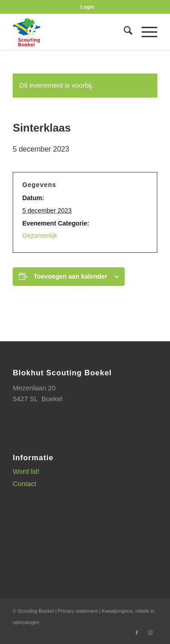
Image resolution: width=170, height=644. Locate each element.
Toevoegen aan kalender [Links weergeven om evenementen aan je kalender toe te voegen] (70, 276)
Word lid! (26, 471)
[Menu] (145, 32)
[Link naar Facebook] (137, 633)
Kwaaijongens (117, 611)
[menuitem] (87, 7)
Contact (24, 484)
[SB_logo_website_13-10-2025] (70, 32)
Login (87, 7)
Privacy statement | (80, 611)
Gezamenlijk (40, 236)
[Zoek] (124, 32)
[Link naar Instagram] (151, 633)
